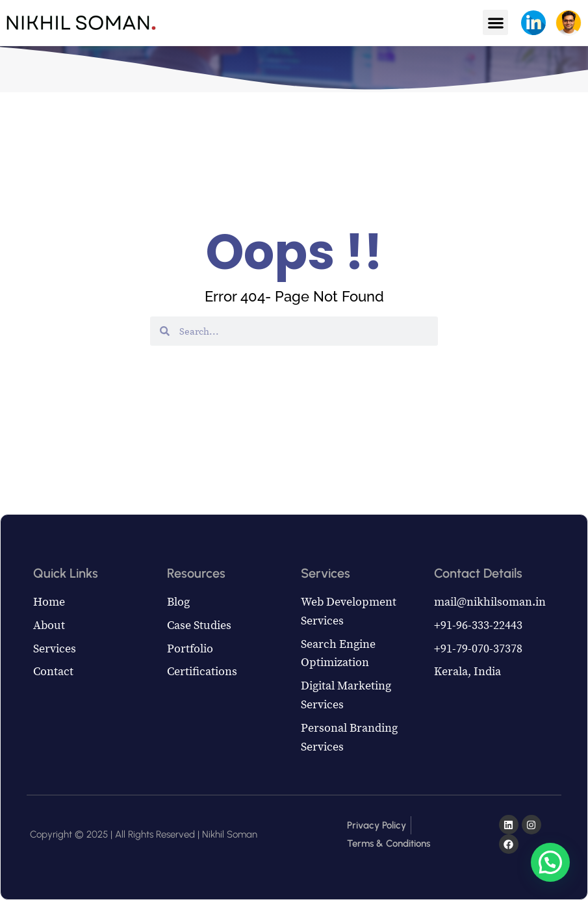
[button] (495, 22)
